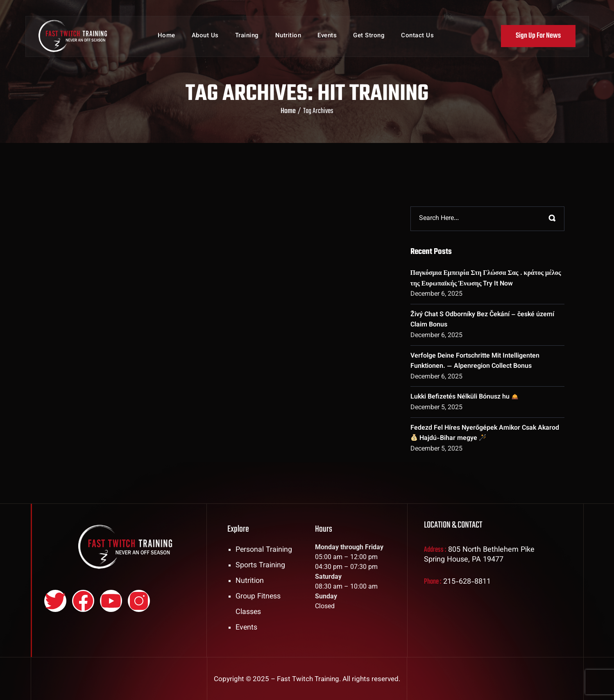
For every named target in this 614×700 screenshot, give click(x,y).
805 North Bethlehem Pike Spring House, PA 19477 (479, 555)
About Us (205, 37)
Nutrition (288, 37)
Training (247, 37)
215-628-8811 (467, 582)
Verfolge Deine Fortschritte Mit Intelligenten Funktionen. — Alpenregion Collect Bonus (475, 361)
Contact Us (417, 37)
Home (167, 37)
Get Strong (369, 37)
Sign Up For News (538, 36)
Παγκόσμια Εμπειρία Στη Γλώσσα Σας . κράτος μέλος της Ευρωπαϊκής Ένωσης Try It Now (486, 279)
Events (327, 37)
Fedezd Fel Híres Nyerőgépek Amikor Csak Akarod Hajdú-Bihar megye (485, 434)
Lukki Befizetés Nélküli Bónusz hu (464, 397)
